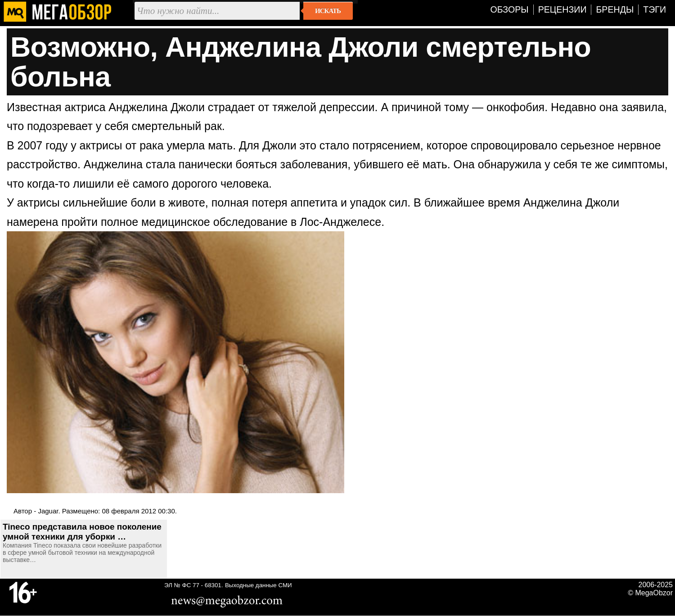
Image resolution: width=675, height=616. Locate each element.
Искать (328, 11)
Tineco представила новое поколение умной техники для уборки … (82, 532)
